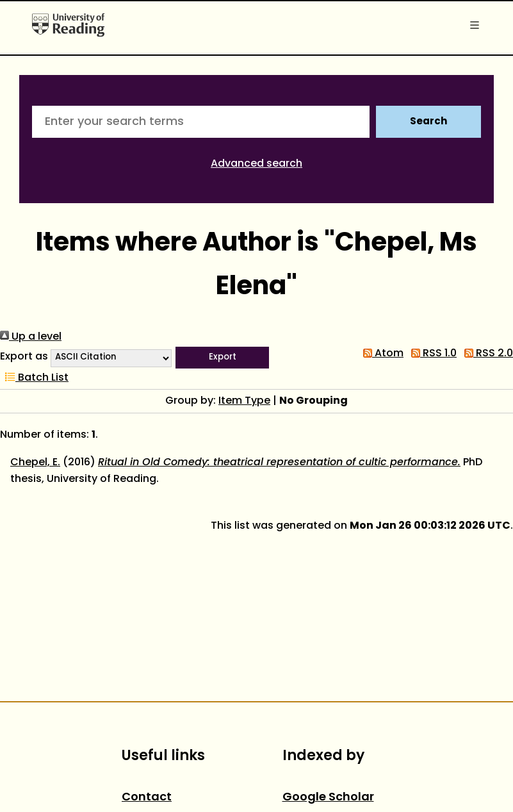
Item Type (244, 401)
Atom (381, 354)
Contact (147, 798)
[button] (222, 358)
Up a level (31, 337)
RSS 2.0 (486, 354)
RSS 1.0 (431, 354)
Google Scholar (328, 798)
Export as (24, 357)
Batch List (34, 378)
